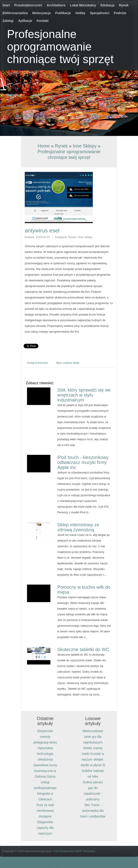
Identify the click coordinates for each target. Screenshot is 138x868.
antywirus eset (42, 230)
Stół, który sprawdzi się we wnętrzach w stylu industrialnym (84, 395)
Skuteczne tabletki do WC (83, 649)
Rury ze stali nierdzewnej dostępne (45, 811)
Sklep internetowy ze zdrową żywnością (78, 527)
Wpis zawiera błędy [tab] (68, 363)
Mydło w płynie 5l (93, 765)
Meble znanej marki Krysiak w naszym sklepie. (93, 754)
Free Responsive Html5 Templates (74, 851)
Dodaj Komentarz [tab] (38, 363)
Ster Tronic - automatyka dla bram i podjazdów (93, 811)
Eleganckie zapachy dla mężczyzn (45, 828)
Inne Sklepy (85, 146)
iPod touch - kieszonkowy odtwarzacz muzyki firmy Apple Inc (83, 462)
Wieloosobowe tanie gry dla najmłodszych (93, 737)
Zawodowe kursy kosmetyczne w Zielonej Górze (45, 771)
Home (44, 146)
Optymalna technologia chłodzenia (45, 754)
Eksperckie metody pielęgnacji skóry (45, 737)
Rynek (61, 146)
